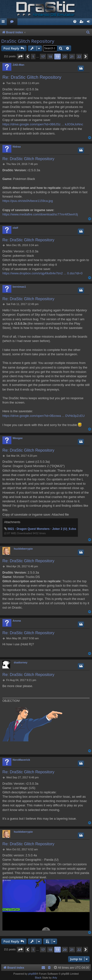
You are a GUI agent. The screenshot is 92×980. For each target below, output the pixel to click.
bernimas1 (19, 287)
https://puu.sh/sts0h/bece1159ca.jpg (28, 201)
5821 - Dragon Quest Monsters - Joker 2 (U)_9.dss (42, 529)
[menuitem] (12, 22)
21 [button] (72, 57)
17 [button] (43, 57)
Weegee (18, 438)
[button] (20, 57)
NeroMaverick (21, 760)
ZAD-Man (18, 65)
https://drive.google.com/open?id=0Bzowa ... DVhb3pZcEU (43, 416)
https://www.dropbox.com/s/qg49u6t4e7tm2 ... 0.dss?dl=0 (42, 273)
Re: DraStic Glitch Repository (32, 77)
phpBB (32, 974)
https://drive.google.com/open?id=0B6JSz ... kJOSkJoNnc (43, 124)
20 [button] (65, 57)
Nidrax (17, 147)
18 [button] (50, 57)
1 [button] (33, 57)
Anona (17, 621)
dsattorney (21, 662)
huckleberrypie (23, 549)
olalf (15, 228)
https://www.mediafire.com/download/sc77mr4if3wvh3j (40, 214)
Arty (55, 978)
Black (38, 978)
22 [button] (79, 57)
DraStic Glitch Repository (28, 41)
